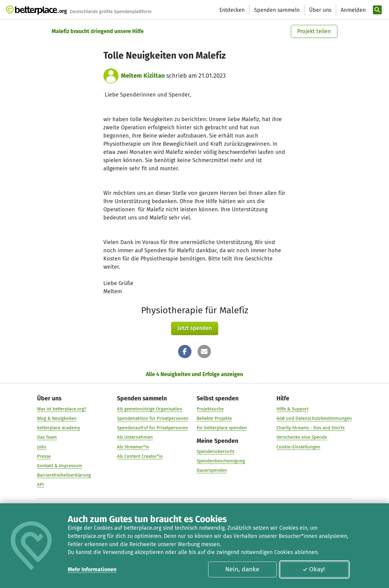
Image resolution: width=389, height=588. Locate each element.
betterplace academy (59, 428)
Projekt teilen (314, 31)
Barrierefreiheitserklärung (64, 475)
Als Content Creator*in (140, 456)
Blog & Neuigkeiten (57, 418)
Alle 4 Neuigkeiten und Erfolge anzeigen (194, 374)
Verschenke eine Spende (302, 437)
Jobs (42, 447)
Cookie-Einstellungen (298, 447)
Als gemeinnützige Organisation (150, 409)
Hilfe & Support (293, 409)
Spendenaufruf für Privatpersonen (153, 428)
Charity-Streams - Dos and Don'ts (311, 428)
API (40, 485)
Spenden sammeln (277, 10)
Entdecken (232, 10)
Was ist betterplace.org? (62, 409)
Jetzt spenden (195, 328)
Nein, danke (242, 569)
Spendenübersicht (215, 452)
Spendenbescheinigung (221, 461)
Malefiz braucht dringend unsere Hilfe (98, 31)
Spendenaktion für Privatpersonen (153, 418)
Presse (44, 456)
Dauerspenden (212, 471)
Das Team (47, 437)
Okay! (314, 569)
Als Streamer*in (133, 447)
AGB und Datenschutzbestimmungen (314, 418)
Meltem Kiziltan (143, 76)
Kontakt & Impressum (60, 466)
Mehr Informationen (92, 569)
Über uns (320, 10)
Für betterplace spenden (222, 428)
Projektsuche (210, 409)
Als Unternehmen (135, 437)
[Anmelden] (353, 10)
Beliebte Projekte (214, 418)
